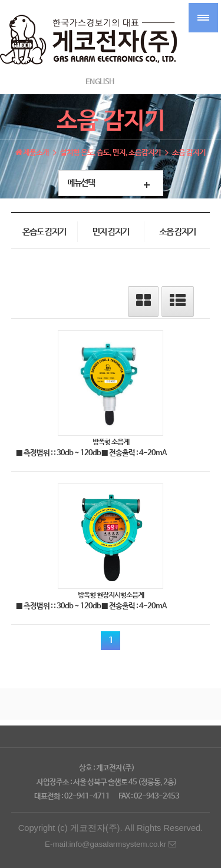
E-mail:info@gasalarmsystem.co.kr (111, 844)
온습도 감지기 (44, 232)
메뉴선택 (81, 183)
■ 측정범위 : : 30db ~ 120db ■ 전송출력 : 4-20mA (91, 453)
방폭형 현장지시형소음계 (111, 595)
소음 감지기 (177, 232)
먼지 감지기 (111, 232)
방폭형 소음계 (111, 442)
